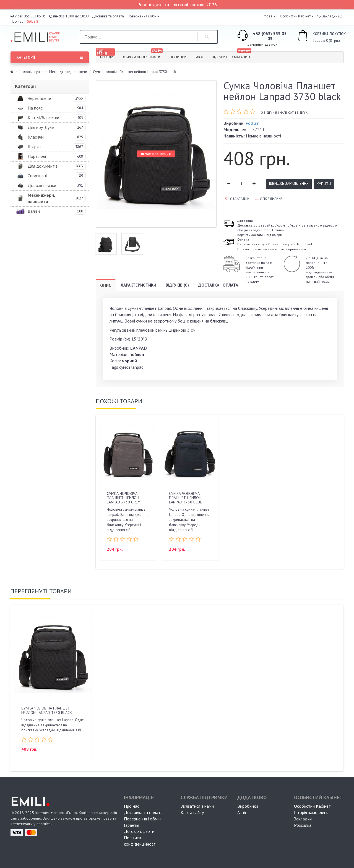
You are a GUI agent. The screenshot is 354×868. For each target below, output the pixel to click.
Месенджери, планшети (68, 72)
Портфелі (37, 156)
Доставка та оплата (108, 16)
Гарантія (132, 825)
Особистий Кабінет (312, 806)
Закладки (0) (330, 16)
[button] (269, 16)
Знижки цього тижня (142, 56)
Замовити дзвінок (262, 44)
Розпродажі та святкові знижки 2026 (177, 5)
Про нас (17, 21)
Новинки (178, 57)
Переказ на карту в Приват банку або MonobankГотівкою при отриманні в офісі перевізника (275, 244)
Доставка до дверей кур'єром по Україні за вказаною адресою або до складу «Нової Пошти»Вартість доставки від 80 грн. (287, 228)
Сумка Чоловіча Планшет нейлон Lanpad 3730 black (47, 710)
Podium (253, 123)
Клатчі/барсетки (43, 118)
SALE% (33, 21)
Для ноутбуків (41, 127)
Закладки (303, 819)
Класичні (36, 137)
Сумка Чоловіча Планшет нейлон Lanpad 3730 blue (185, 498)
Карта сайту (192, 812)
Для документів (43, 166)
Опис (106, 285)
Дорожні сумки (42, 185)
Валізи (34, 211)
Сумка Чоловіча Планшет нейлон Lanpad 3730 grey (123, 498)
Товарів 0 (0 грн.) (316, 37)
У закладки (237, 198)
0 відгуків (269, 112)
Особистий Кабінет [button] (295, 16)
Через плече (39, 98)
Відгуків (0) (177, 285)
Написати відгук (294, 112)
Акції (242, 812)
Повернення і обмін (143, 16)
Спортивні (37, 176)
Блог (199, 57)
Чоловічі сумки (31, 72)
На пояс (35, 108)
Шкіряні (35, 147)
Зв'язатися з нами (197, 806)
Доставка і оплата (218, 285)
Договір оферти (139, 831)
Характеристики (138, 285)
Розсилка (303, 825)
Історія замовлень (311, 812)
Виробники (248, 806)
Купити (324, 184)
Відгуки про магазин (232, 56)
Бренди (105, 56)
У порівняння (269, 198)
